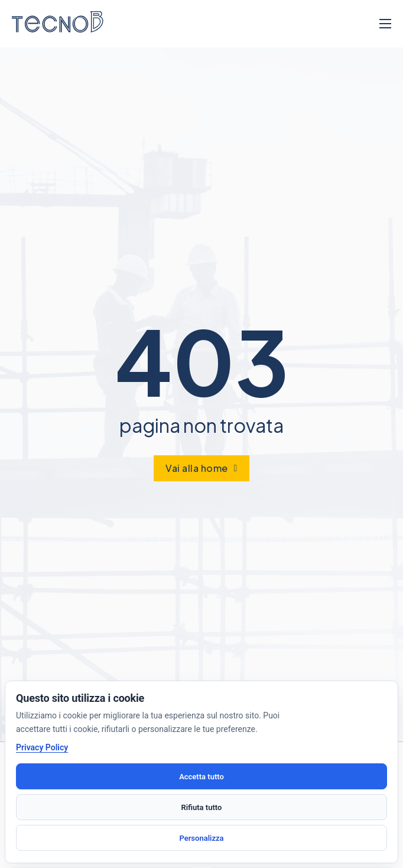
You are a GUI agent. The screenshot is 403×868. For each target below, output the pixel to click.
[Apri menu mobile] (385, 24)
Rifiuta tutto (202, 807)
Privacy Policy (42, 747)
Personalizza (201, 838)
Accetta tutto (201, 777)
